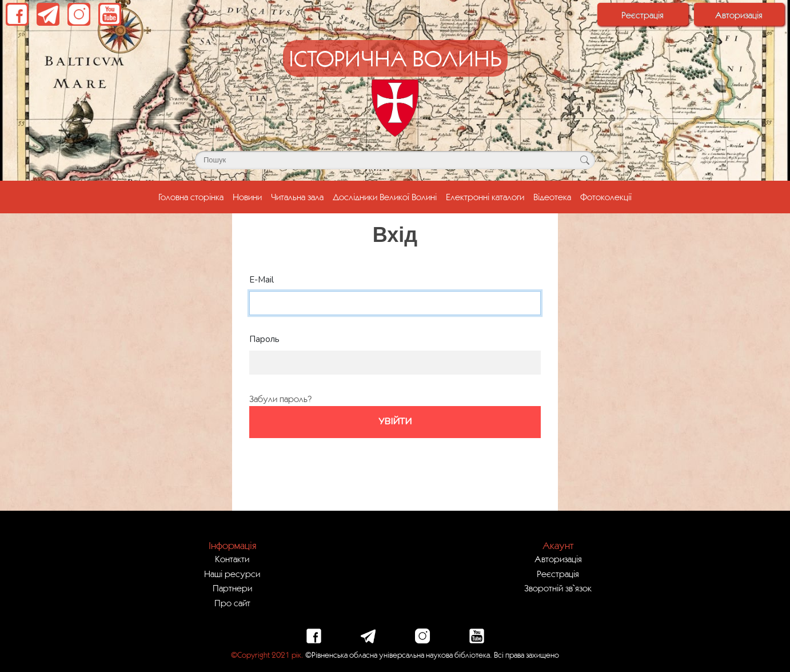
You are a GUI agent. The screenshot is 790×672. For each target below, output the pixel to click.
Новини (247, 197)
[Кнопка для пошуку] (584, 160)
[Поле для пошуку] (395, 160)
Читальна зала (297, 197)
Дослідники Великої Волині (385, 197)
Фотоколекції (606, 197)
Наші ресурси (232, 574)
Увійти (395, 422)
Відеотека (552, 197)
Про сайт (232, 603)
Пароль (264, 339)
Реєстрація (643, 15)
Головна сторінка (193, 196)
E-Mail (262, 280)
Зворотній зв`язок (558, 588)
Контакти (232, 559)
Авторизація (739, 15)
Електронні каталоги (485, 197)
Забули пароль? (280, 399)
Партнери (232, 588)
